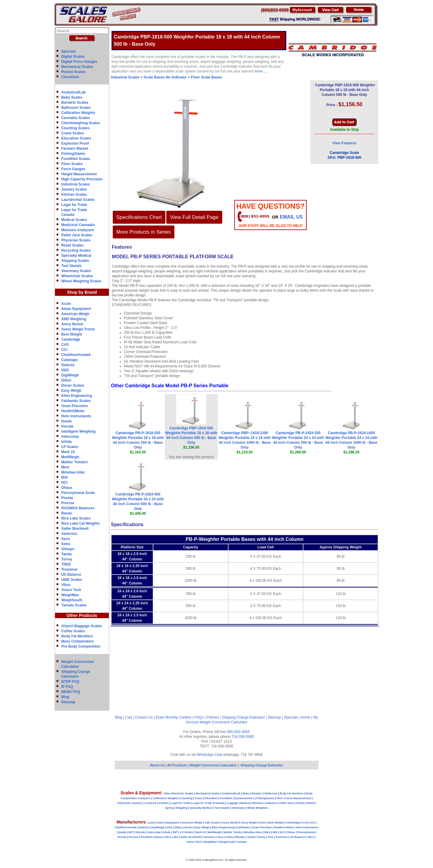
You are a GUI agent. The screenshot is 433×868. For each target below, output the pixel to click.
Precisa (68, 503)
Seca (66, 539)
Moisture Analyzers (78, 230)
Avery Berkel (72, 324)
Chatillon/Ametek (76, 355)
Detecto (68, 365)
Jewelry (137, 803)
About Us (157, 765)
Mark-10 (200, 832)
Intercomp (70, 437)
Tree (270, 837)
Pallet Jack (286, 803)
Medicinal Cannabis (78, 225)
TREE (66, 564)
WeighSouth (72, 600)
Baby (246, 793)
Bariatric (257, 793)
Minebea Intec (73, 472)
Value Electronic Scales (178, 793)
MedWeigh (70, 457)
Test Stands (71, 266)
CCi (64, 350)
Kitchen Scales (74, 195)
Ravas (67, 513)
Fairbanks (243, 827)
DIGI (65, 370)
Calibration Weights (78, 113)
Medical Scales (74, 220)
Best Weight (72, 334)
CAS (65, 345)
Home (306, 717)
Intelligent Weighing (78, 431)
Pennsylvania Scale (78, 493)
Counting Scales (75, 128)
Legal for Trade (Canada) (209, 803)
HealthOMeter (73, 411)
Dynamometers (244, 798)
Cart (129, 717)
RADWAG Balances (78, 508)
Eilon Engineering (77, 396)
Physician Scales (76, 240)
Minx (65, 467)
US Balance (71, 575)
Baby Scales (72, 97)
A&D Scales (212, 823)
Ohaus (67, 488)
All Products (177, 765)
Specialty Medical (76, 256)
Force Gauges (73, 169)
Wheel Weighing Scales (81, 281)
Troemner (70, 569)
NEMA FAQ (71, 692)
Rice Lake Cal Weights (81, 523)
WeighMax (70, 595)
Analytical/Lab (74, 92)
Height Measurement (79, 174)
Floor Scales (72, 164)
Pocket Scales (74, 72)
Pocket (300, 803)
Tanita (66, 554)
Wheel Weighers (258, 808)
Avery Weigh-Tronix (78, 329)
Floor (280, 798)
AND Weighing (74, 319)
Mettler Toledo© (75, 462)
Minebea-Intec (253, 832)
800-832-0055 (239, 732)
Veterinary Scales (76, 271)
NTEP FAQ (70, 682)
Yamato (242, 842)
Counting (186, 798)
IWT (131, 832)
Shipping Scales (75, 261)
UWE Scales (72, 580)
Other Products (82, 615)
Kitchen (164, 803)
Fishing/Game (73, 154)
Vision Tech (71, 590)
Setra (66, 544)
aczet (151, 823)
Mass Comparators (78, 641)
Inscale (68, 426)
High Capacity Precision (82, 179)
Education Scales (76, 138)
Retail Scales (72, 245)
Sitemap (68, 702)
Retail (310, 803)
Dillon (66, 380)
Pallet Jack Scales (77, 235)
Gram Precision (75, 406)
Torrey (67, 559)
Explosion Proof (75, 143)
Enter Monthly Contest (174, 717)
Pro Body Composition (81, 646)
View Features (344, 143)
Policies (212, 717)
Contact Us (144, 717)
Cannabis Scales (76, 118)
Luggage (232, 803)
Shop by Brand (82, 292)
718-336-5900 (243, 737)
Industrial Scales (76, 184)
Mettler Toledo (233, 832)
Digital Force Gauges (79, 62)
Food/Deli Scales (76, 159)
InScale (140, 832)
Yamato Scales (74, 605)
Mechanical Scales (77, 67)
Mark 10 (68, 452)
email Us (291, 217)
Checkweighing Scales (81, 123)
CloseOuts (70, 77)
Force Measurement (298, 798)
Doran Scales (73, 385)
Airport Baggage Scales (82, 626)
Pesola (67, 498)
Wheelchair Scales (77, 276)
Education (211, 798)
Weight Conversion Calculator (224, 722)
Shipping (182, 808)
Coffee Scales (73, 631)
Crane (198, 798)
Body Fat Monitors (77, 636)
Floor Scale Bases (206, 77)
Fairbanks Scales (76, 401)
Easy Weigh (71, 391)
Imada (67, 421)
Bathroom (271, 793)
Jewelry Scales (74, 189)
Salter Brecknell (75, 529)
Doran (188, 827)
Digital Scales (73, 57)
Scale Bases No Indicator (165, 77)
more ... (261, 71)
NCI (64, 483)
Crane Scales (73, 133)
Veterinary (238, 808)
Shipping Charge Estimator (243, 717)
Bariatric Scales (75, 103)
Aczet (66, 304)
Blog (65, 697)
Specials (69, 51)
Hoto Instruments (76, 416)
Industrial (123, 803)
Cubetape (70, 360)
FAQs (199, 717)
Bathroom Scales (76, 108)
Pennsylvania (306, 832)
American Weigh (75, 314)
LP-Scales (187, 832)
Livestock (150, 803)
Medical (245, 803)
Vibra (66, 585)
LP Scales (70, 447)
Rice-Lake (172, 837)
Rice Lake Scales (76, 518)
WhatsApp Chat (210, 755)
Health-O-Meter (284, 827)
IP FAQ (67, 687)
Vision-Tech (194, 842)
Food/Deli (226, 798)
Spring (169, 808)
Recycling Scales (76, 250)
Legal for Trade (74, 205)
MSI (64, 477)
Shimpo (68, 549)
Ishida (67, 442)
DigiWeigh (70, 375)
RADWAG (147, 837)
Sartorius (69, 534)
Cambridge (71, 339)
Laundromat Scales (78, 200)
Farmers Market (75, 149)
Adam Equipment (76, 309)
